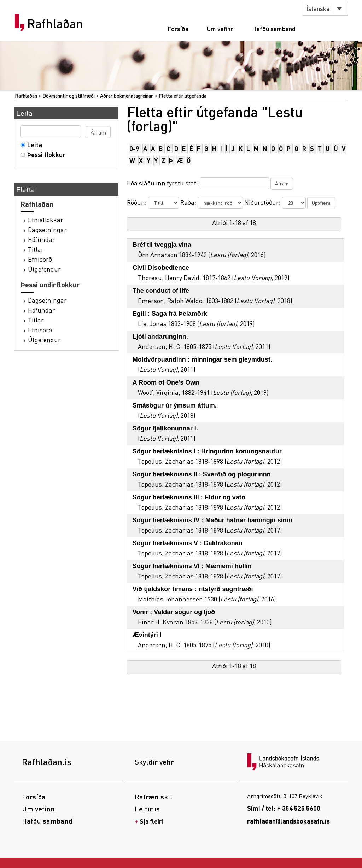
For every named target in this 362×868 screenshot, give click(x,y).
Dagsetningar (47, 229)
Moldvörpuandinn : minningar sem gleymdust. (202, 359)
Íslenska (318, 8)
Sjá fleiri (151, 821)
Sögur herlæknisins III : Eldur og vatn (189, 497)
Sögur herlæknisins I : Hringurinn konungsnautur (207, 451)
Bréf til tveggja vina (162, 245)
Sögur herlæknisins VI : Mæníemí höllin (192, 566)
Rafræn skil (154, 797)
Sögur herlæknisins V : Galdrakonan (188, 543)
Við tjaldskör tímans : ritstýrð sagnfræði (193, 589)
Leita (33, 145)
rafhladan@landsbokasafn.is (288, 821)
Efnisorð (40, 259)
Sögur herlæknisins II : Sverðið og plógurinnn (202, 474)
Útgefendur (44, 269)
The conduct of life (161, 291)
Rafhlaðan (55, 24)
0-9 (134, 148)
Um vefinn (220, 28)
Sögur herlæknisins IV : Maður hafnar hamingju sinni (212, 520)
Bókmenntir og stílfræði (69, 96)
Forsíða (178, 28)
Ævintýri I (147, 635)
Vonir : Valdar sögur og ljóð (174, 612)
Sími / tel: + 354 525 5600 (284, 808)
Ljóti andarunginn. (160, 337)
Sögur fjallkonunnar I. (165, 428)
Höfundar (42, 239)
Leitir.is (147, 809)
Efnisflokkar (46, 219)
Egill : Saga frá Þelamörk (170, 314)
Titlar (36, 249)
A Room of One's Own (166, 382)
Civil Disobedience (161, 268)
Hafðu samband (274, 28)
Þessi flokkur (45, 154)
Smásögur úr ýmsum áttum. (175, 405)
